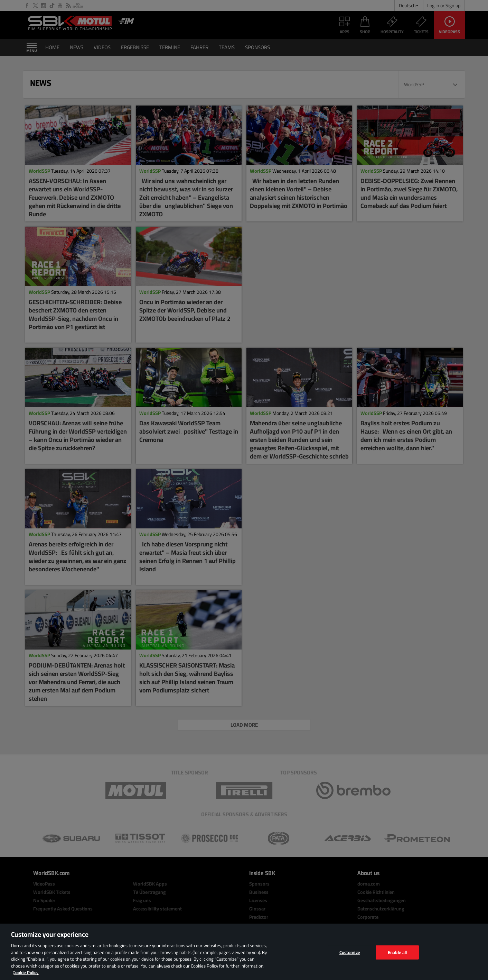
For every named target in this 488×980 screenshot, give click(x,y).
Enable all (397, 952)
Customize (350, 952)
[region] (244, 952)
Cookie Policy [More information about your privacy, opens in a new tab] (26, 972)
